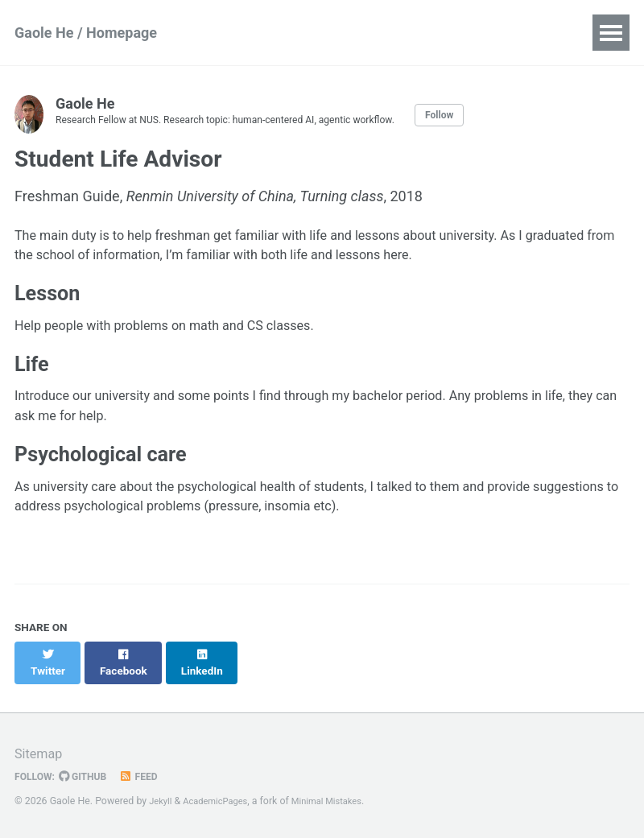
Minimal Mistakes (341, 801)
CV (333, 33)
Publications (255, 33)
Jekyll (162, 801)
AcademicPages (222, 801)
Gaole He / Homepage (86, 33)
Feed (149, 776)
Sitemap (41, 753)
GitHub (90, 776)
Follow (482, 114)
